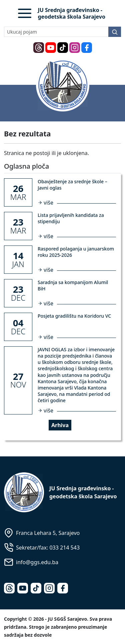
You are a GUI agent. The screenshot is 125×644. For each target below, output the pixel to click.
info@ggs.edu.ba (37, 562)
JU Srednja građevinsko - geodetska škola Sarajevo (72, 13)
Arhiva (60, 425)
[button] (25, 13)
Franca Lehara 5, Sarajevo (48, 533)
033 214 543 (64, 548)
